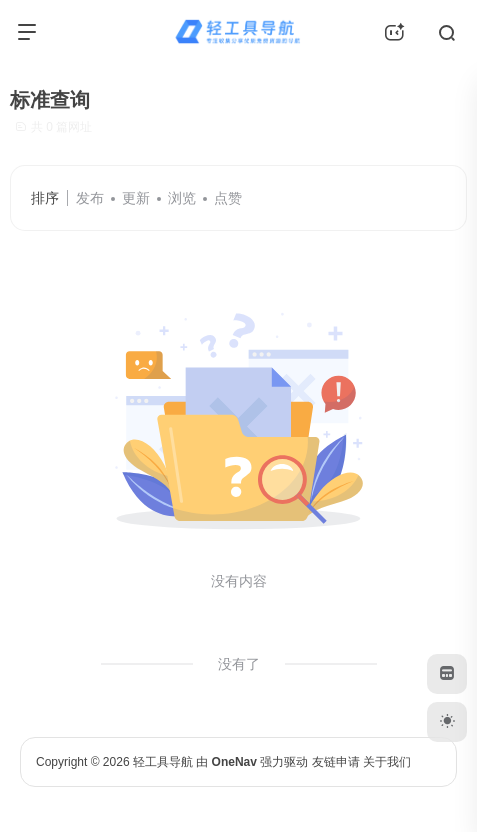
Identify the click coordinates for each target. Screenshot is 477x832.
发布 (90, 198)
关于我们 (387, 762)
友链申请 (336, 762)
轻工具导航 (163, 762)
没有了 (239, 664)
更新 (136, 198)
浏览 (182, 198)
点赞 (228, 198)
